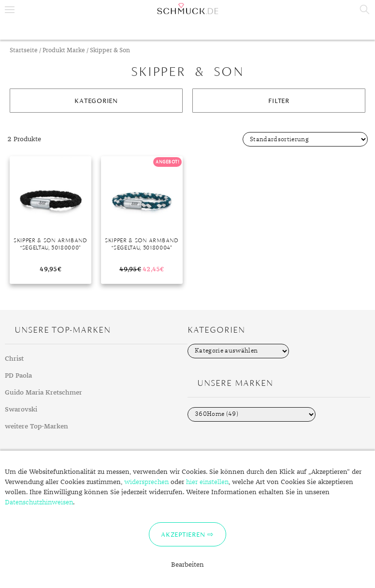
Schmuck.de (187, 9)
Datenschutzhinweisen (39, 502)
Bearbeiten (187, 565)
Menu (10, 10)
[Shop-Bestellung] (305, 139)
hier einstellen (207, 482)
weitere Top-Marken (36, 426)
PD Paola (18, 376)
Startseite (24, 51)
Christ (14, 359)
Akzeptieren (183, 534)
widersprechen (146, 482)
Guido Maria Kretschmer (43, 393)
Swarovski (21, 410)
